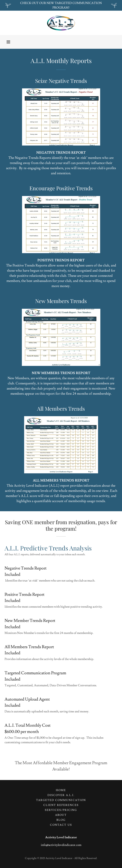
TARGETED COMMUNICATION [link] (61, 800)
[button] (8, 42)
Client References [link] (61, 805)
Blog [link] (61, 820)
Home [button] (61, 790)
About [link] (61, 815)
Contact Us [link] (61, 825)
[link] (61, 23)
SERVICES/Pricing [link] (61, 810)
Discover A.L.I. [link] (61, 795)
